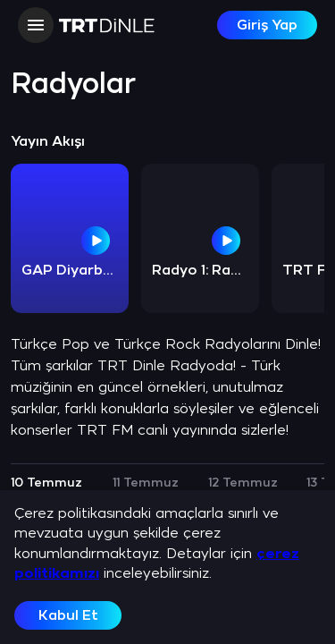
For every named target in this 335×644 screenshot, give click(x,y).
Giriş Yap (267, 25)
